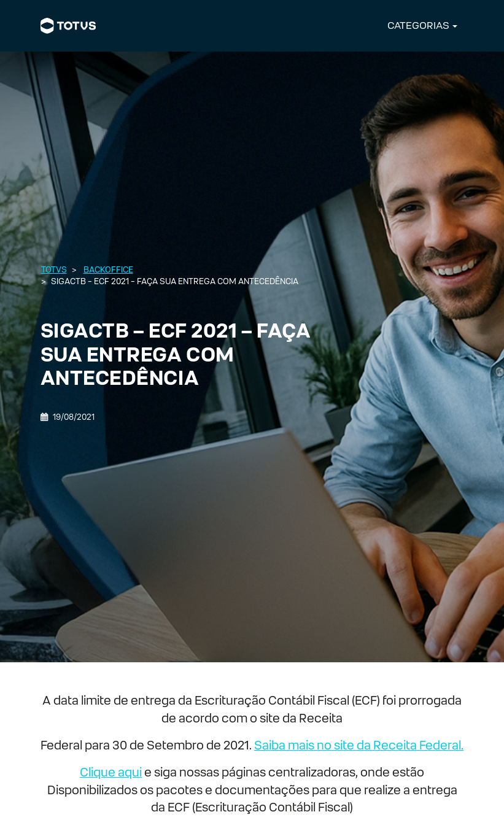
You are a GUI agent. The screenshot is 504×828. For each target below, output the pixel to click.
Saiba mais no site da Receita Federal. (359, 745)
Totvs (54, 270)
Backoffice (108, 270)
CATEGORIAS (418, 25)
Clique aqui (111, 772)
